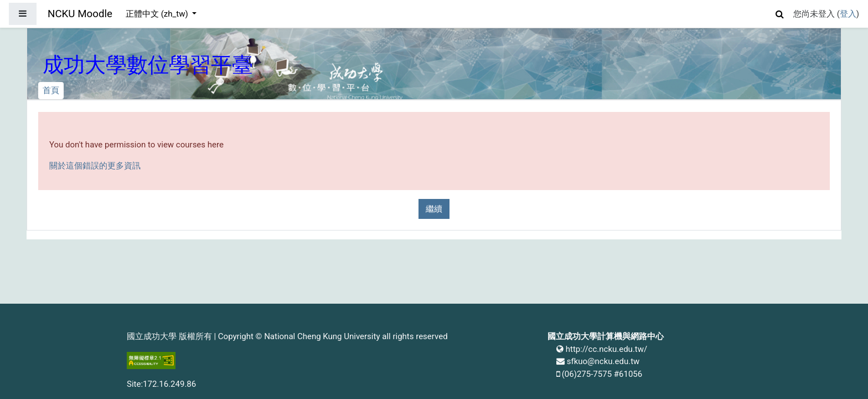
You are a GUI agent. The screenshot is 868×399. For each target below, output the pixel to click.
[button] (780, 12)
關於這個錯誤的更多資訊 (95, 166)
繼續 (434, 209)
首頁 (51, 90)
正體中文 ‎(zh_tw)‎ (158, 14)
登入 (848, 14)
